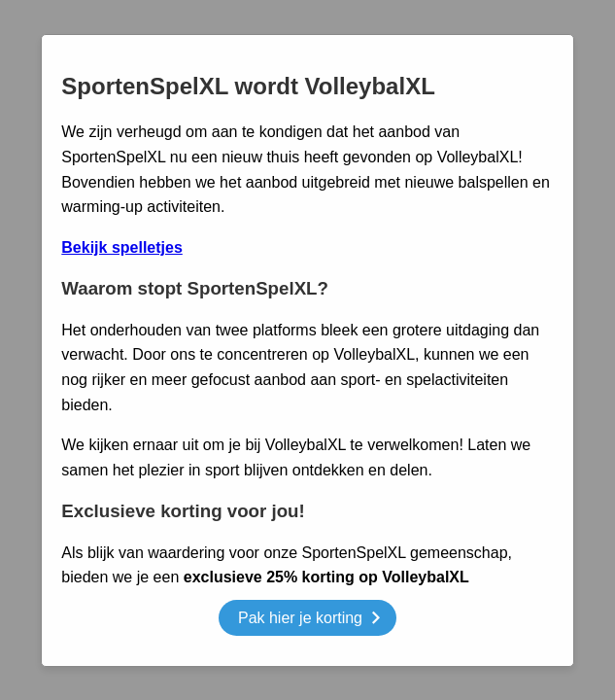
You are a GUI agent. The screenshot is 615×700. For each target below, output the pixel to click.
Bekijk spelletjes (122, 247)
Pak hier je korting (308, 621)
